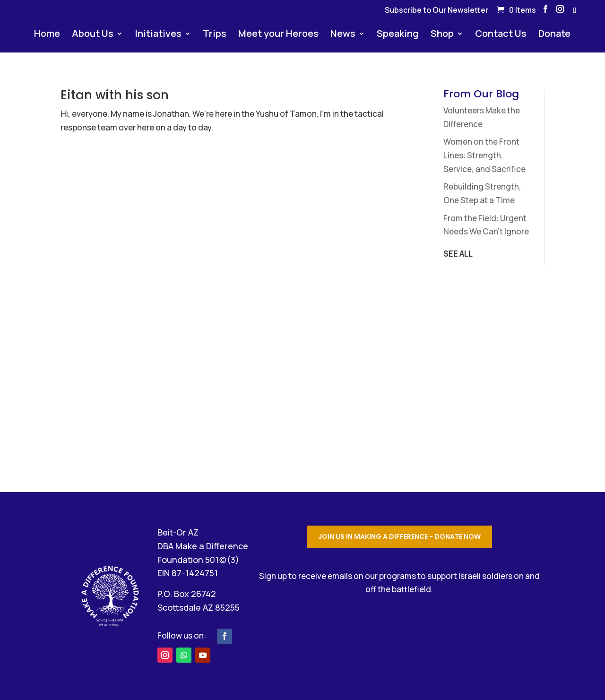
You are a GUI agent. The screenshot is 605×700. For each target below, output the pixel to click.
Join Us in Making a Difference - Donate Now (399, 536)
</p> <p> (399, 632)
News (343, 35)
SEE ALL (458, 254)
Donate (554, 35)
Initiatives (158, 35)
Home (47, 35)
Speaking (398, 35)
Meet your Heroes (278, 35)
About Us (93, 35)
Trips (215, 35)
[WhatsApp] (575, 13)
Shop (442, 35)
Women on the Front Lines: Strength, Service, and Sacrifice (484, 155)
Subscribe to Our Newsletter (436, 11)
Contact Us (501, 35)
